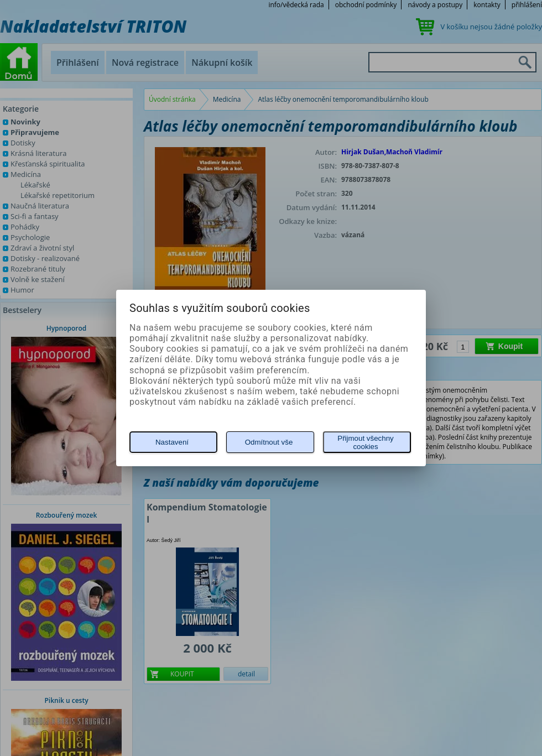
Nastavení (172, 442)
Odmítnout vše (269, 442)
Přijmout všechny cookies (365, 442)
